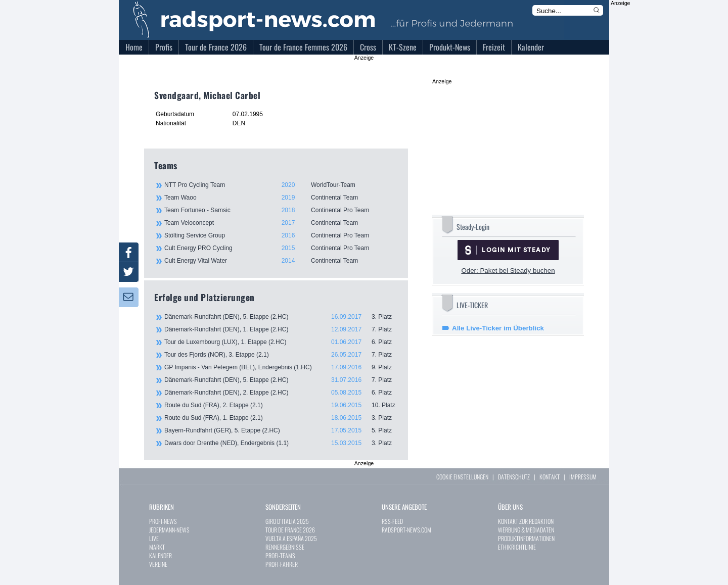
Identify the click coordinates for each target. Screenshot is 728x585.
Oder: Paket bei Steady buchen (508, 271)
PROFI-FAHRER (282, 564)
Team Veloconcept (281, 223)
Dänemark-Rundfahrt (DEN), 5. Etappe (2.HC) (281, 317)
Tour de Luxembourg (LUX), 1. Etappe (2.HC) (281, 342)
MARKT (157, 547)
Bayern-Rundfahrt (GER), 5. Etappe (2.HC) (281, 430)
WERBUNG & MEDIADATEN (526, 530)
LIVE (154, 538)
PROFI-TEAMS (280, 555)
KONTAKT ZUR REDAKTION (526, 521)
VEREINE (158, 564)
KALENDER (161, 555)
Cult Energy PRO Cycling (281, 248)
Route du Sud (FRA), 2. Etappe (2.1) (281, 405)
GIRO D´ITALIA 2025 (287, 521)
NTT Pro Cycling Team (281, 185)
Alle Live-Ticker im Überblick (498, 328)
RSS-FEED (392, 521)
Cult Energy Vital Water (281, 261)
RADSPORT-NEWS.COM (406, 530)
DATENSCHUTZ (514, 477)
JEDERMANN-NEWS (169, 530)
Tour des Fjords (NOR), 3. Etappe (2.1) (281, 355)
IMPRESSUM (583, 477)
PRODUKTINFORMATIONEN (526, 538)
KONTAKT (550, 477)
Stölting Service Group (281, 235)
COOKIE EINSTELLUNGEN (462, 477)
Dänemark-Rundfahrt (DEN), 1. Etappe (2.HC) (281, 329)
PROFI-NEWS (163, 521)
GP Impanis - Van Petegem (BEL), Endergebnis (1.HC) (281, 367)
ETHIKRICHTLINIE (517, 547)
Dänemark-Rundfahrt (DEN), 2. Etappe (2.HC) (281, 393)
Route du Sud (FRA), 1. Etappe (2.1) (281, 418)
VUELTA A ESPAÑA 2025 (291, 538)
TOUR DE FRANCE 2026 (290, 530)
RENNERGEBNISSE (285, 547)
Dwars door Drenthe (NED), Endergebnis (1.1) (281, 443)
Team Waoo (281, 198)
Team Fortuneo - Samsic (281, 210)
